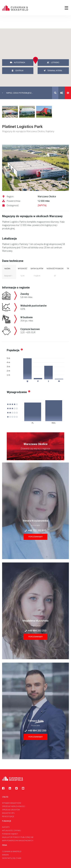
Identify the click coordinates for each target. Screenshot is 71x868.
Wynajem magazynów (12, 803)
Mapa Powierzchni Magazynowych (18, 841)
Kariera (5, 855)
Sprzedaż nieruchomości (14, 806)
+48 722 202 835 (35, 530)
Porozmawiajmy (36, 537)
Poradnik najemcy (10, 834)
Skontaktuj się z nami (12, 858)
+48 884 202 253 (35, 631)
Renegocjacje (8, 816)
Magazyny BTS (8, 813)
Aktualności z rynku (12, 831)
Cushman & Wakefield (12, 851)
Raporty (6, 827)
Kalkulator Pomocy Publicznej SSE (18, 837)
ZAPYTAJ (42, 205)
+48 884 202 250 (35, 731)
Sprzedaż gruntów (11, 810)
